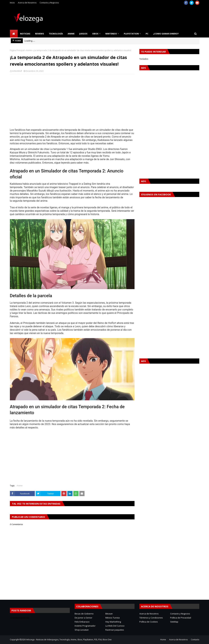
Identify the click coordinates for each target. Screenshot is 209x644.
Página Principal (17, 50)
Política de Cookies (149, 622)
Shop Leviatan (82, 630)
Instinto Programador (85, 626)
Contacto (195, 640)
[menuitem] (14, 34)
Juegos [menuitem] (83, 34)
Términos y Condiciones (151, 618)
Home (163, 640)
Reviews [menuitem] (40, 34)
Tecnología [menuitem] (56, 34)
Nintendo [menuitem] (111, 34)
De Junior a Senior (83, 618)
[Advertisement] (72, 100)
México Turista (113, 618)
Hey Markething (113, 622)
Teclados (144, 59)
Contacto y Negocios (49, 3)
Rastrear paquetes (115, 630)
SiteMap (174, 622)
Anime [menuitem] (71, 34)
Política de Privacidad (181, 618)
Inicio (12, 3)
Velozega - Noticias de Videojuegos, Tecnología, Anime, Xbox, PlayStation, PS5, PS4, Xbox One (69, 640)
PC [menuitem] (147, 34)
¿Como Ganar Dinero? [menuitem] (166, 34)
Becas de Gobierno (84, 614)
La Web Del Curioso (115, 626)
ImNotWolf (17, 71)
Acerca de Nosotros (27, 3)
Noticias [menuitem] (25, 34)
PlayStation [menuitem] (131, 34)
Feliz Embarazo (82, 622)
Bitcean (109, 614)
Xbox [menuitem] (95, 34)
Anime (29, 50)
